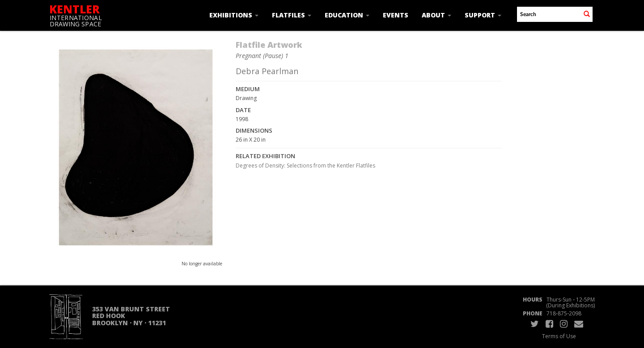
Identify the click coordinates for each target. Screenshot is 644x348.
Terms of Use (559, 336)
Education (347, 15)
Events (396, 15)
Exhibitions (234, 15)
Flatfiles (292, 15)
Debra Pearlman (267, 71)
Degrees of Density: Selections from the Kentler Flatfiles (305, 166)
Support (483, 15)
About (436, 15)
